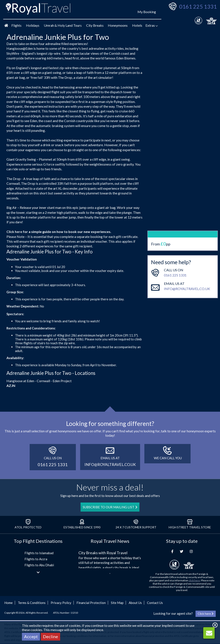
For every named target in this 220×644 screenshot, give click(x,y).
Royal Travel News (110, 541)
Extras (152, 25)
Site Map (117, 603)
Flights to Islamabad (39, 553)
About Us (135, 603)
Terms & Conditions (32, 603)
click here (194, 580)
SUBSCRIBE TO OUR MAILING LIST (110, 507)
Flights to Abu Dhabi (39, 565)
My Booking (147, 12)
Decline (50, 636)
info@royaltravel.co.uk (187, 269)
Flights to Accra (36, 559)
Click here (14, 232)
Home (8, 603)
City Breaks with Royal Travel (103, 553)
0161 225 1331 (198, 6)
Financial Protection (91, 603)
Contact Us (155, 603)
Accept (31, 636)
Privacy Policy (61, 603)
